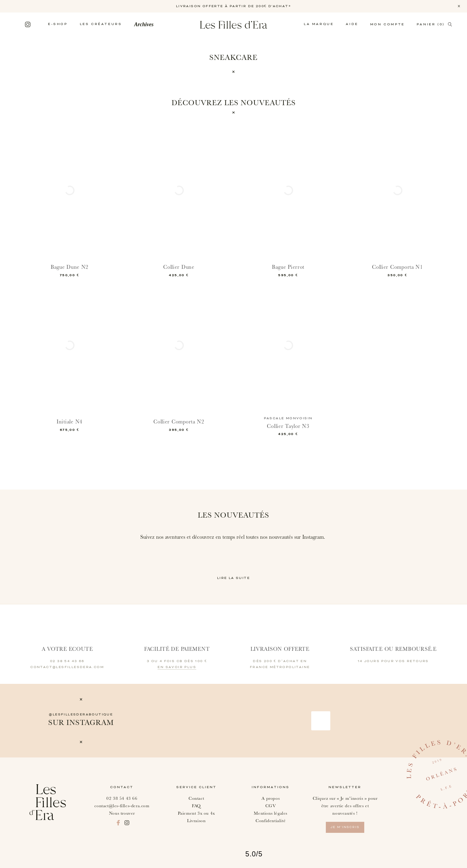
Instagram (28, 24)
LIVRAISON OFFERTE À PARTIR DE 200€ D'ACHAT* (233, 6)
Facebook (18, 24)
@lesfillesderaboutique (81, 715)
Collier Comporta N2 (179, 422)
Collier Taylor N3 (288, 426)
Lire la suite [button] (233, 578)
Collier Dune (179, 267)
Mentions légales (271, 813)
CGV (271, 806)
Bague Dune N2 (70, 267)
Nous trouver (122, 813)
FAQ (196, 806)
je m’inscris (345, 827)
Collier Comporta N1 (397, 267)
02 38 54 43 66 (122, 798)
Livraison (196, 821)
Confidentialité (271, 821)
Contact (196, 798)
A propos (271, 798)
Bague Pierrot (288, 267)
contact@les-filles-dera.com (122, 806)
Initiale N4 (70, 422)
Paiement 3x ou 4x (196, 813)
